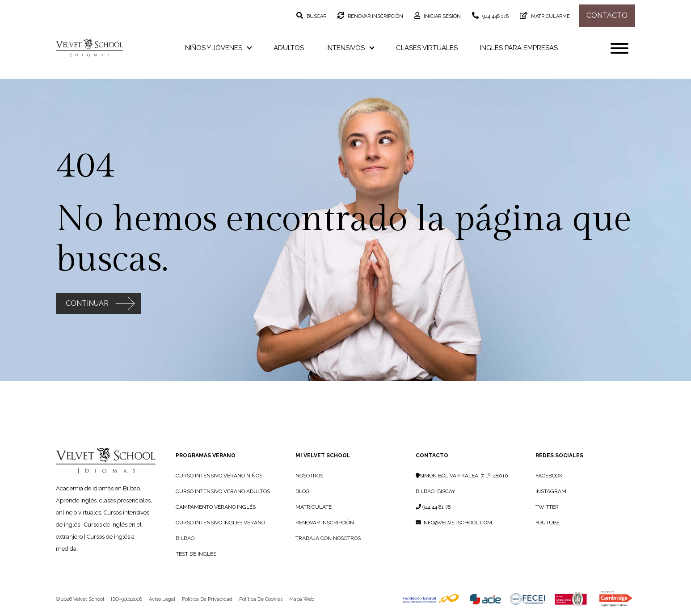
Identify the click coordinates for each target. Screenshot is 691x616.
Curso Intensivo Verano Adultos (223, 491)
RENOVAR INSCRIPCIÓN (325, 523)
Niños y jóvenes (218, 48)
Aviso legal (162, 599)
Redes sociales (559, 456)
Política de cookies (261, 599)
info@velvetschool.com (454, 523)
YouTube (548, 523)
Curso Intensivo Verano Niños (219, 476)
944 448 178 (495, 16)
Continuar (87, 303)
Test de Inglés (196, 554)
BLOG (303, 491)
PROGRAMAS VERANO (206, 456)
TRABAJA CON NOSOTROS (328, 538)
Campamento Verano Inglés (216, 507)
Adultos (289, 48)
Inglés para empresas (519, 48)
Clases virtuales (427, 48)
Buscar (316, 16)
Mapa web (302, 599)
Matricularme (550, 16)
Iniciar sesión (442, 16)
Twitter (547, 507)
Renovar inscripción (375, 16)
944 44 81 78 (433, 507)
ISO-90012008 (126, 599)
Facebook (549, 476)
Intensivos (350, 48)
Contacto (607, 15)
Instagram (551, 491)
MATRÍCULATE (314, 507)
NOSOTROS (309, 476)
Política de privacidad (207, 599)
